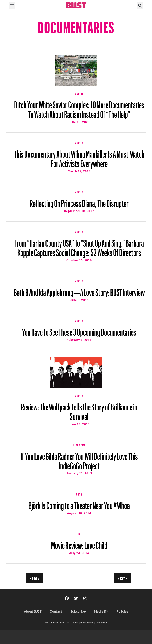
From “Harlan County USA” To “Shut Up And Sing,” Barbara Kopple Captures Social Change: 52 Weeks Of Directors (79, 246)
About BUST (33, 611)
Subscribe (78, 611)
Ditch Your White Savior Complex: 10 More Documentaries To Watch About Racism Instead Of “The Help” (79, 108)
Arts (79, 494)
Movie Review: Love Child (79, 543)
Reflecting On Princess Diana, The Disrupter (79, 201)
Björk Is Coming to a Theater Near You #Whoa (79, 504)
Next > (122, 578)
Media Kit (101, 611)
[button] (12, 5)
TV (79, 534)
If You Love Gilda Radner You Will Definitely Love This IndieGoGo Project (79, 459)
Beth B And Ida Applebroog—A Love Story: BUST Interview (79, 290)
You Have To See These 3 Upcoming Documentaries (79, 330)
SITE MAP (102, 622)
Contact (56, 611)
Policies (123, 611)
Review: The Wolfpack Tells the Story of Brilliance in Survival (79, 410)
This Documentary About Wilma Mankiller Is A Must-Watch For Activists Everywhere (79, 157)
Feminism (79, 445)
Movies (79, 93)
